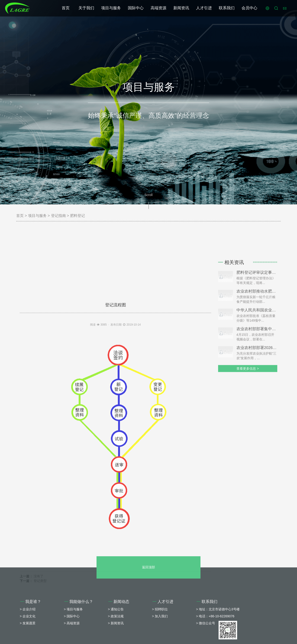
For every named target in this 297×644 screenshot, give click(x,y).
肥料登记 (77, 216)
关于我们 (86, 8)
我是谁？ (31, 638)
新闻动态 (119, 638)
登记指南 (58, 216)
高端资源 (158, 8)
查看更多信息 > (248, 421)
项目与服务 (111, 8)
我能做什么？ (79, 638)
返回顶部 (148, 604)
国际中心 (136, 8)
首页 (66, 8)
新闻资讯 (181, 8)
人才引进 (204, 8)
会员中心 (249, 8)
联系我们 (227, 8)
